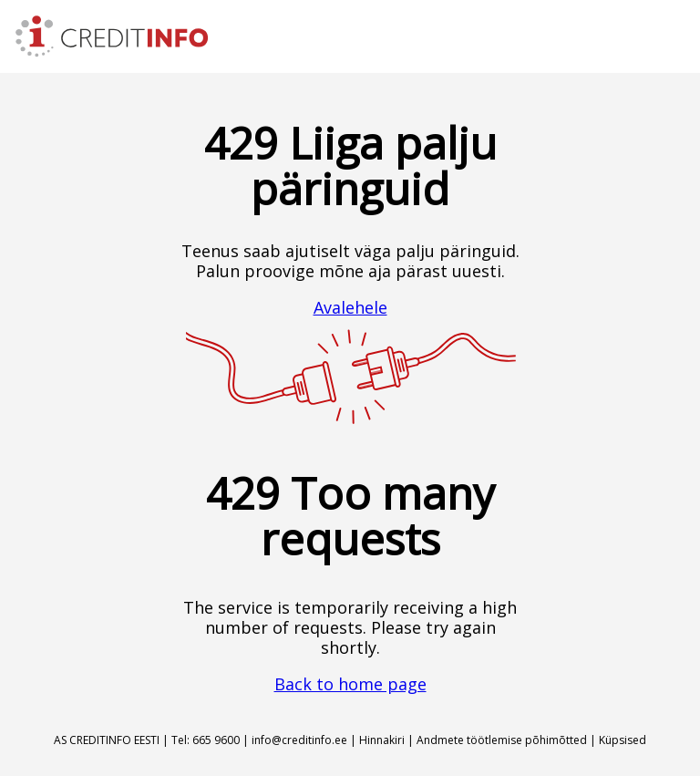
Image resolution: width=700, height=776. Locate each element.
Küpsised (623, 740)
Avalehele (350, 307)
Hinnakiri (382, 740)
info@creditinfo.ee (299, 740)
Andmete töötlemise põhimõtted (502, 740)
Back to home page (350, 684)
